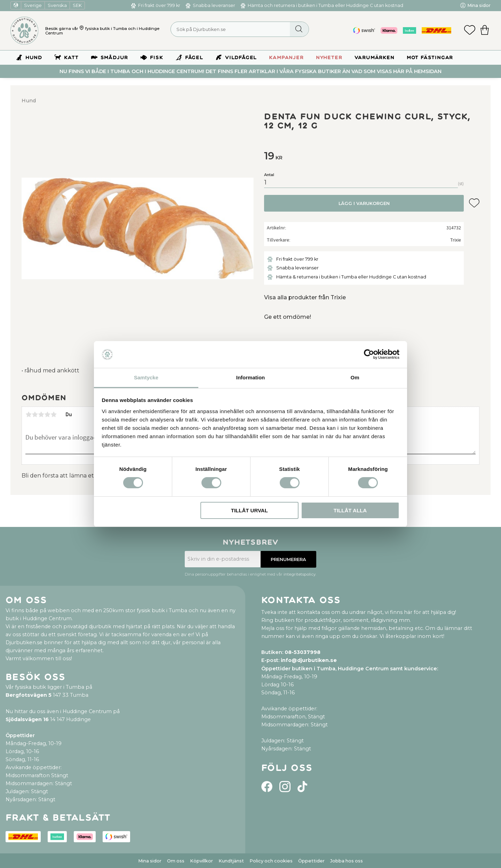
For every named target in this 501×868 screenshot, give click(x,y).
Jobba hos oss (347, 861)
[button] (470, 31)
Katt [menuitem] (71, 58)
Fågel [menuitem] (194, 58)
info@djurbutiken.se (309, 660)
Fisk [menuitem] (156, 58)
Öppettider (311, 861)
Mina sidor (150, 861)
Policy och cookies (271, 861)
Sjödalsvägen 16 (27, 719)
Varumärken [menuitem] (375, 58)
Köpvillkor (201, 861)
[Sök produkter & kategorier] (240, 29)
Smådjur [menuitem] (114, 58)
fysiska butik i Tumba (106, 29)
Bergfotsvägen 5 (29, 695)
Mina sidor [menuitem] (479, 5)
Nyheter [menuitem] (329, 58)
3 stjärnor (41, 415)
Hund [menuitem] (34, 58)
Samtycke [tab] (146, 377)
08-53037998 (303, 652)
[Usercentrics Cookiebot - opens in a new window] (369, 354)
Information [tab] (251, 377)
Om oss (176, 861)
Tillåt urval (249, 510)
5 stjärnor (54, 415)
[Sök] (299, 29)
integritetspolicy (300, 574)
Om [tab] (355, 377)
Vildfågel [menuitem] (241, 58)
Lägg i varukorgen (364, 203)
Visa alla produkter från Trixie (305, 297)
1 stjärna (29, 415)
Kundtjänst (231, 861)
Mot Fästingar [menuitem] (430, 58)
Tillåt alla (350, 510)
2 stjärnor (35, 415)
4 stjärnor (47, 415)
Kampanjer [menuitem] (286, 58)
